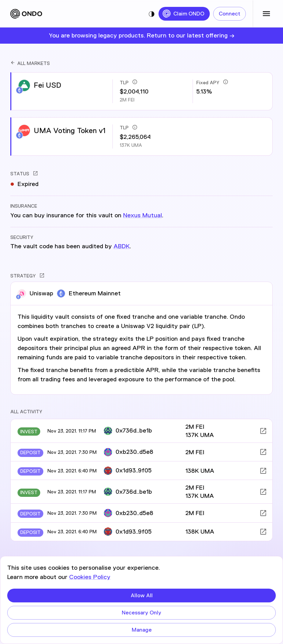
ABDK (122, 246)
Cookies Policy (90, 577)
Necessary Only (141, 613)
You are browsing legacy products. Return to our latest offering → (142, 35)
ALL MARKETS (30, 63)
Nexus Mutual (143, 215)
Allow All (141, 596)
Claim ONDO (184, 14)
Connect (230, 14)
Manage (141, 630)
